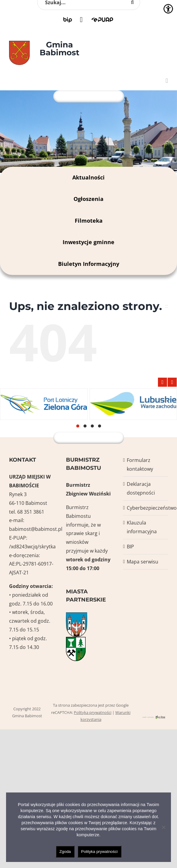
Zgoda (65, 852)
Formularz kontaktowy (140, 465)
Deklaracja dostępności (141, 488)
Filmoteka (89, 221)
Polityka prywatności (93, 712)
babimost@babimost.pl (36, 529)
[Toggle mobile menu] (167, 81)
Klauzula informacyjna (142, 527)
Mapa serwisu (143, 562)
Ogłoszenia (88, 199)
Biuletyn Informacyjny (89, 264)
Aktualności (88, 177)
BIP (130, 547)
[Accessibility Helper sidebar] (168, 9)
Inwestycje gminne (88, 242)
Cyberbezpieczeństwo (146, 508)
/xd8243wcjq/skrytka (32, 547)
